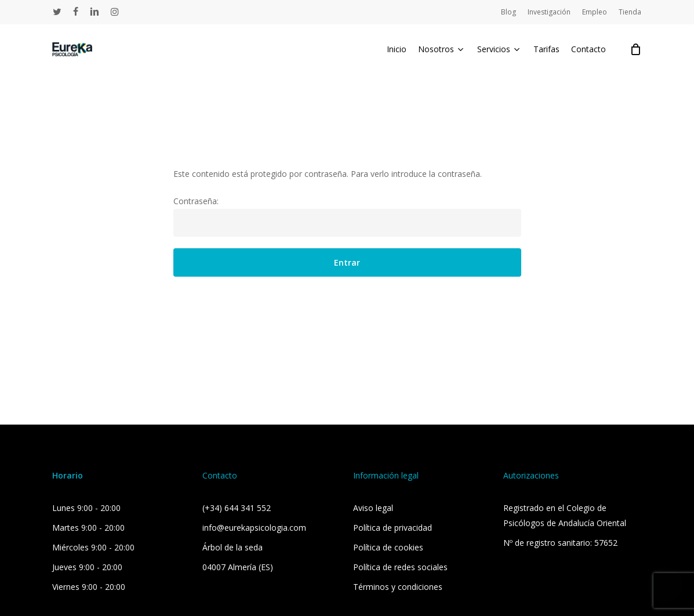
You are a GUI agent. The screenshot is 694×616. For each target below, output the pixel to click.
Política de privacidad (393, 528)
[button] (665, 585)
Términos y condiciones (398, 587)
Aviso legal (373, 508)
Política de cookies (388, 547)
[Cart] (635, 51)
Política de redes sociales (400, 567)
